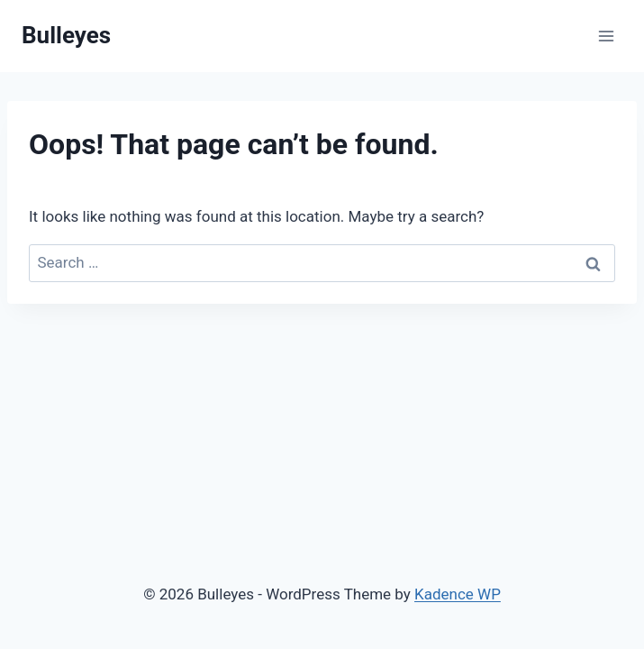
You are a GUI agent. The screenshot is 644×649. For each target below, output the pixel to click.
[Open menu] (606, 36)
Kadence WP (458, 594)
